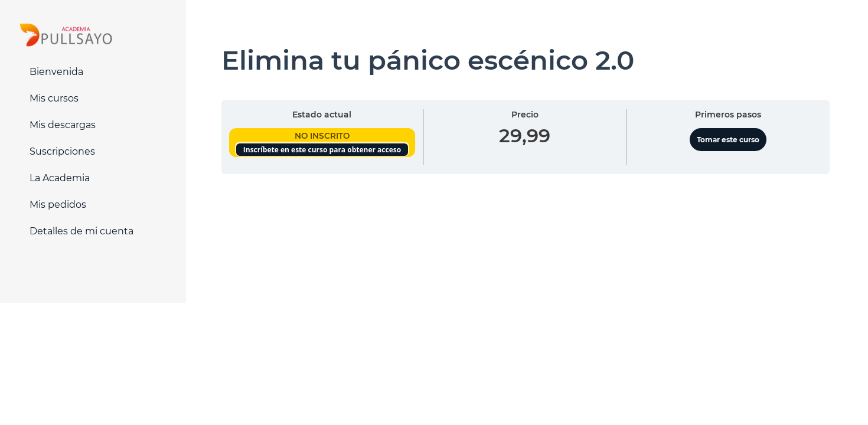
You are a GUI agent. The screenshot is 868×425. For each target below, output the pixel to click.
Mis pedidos (58, 205)
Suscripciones (62, 151)
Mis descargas (63, 125)
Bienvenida (56, 72)
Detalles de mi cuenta (81, 231)
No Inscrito (322, 136)
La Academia (60, 178)
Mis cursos (54, 98)
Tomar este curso (728, 140)
